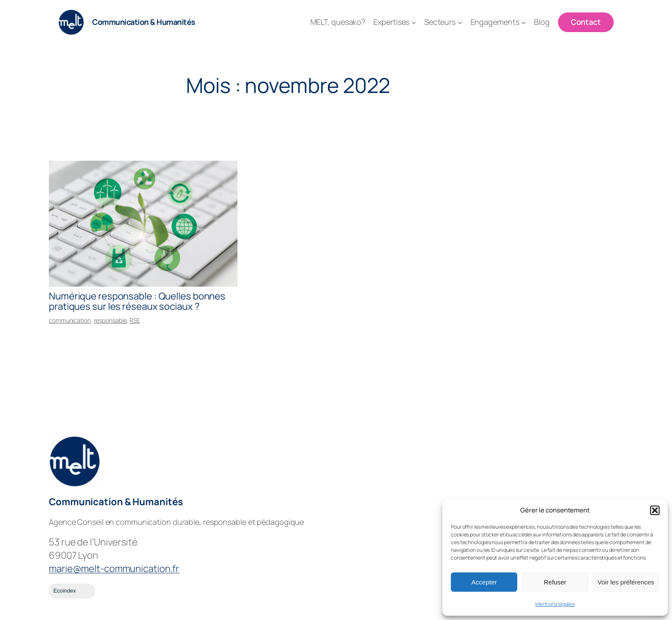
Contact (586, 22)
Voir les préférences (626, 582)
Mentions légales (555, 604)
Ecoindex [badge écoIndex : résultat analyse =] (72, 591)
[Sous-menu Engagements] (523, 22)
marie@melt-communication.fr (114, 569)
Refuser (555, 582)
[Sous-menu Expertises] (414, 22)
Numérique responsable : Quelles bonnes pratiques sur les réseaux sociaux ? (137, 302)
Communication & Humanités (144, 22)
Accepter (484, 582)
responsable (110, 320)
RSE (135, 320)
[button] (655, 510)
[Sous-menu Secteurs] (460, 22)
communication (70, 320)
